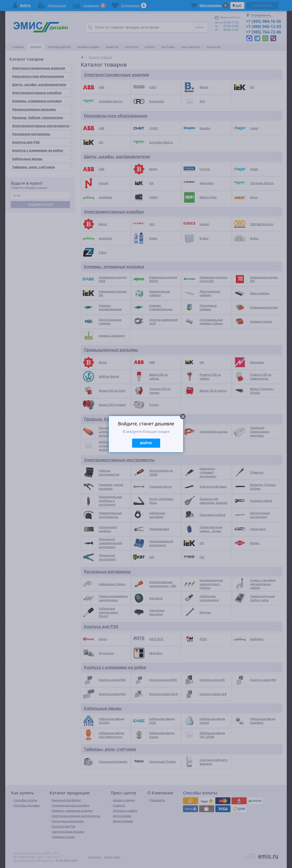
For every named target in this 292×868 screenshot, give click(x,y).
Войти (146, 443)
